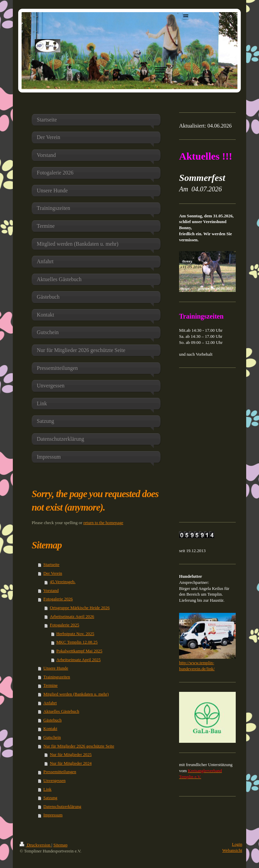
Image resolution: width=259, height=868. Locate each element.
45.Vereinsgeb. (63, 582)
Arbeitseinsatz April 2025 (79, 660)
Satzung (50, 798)
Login (237, 844)
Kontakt (50, 729)
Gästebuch (53, 720)
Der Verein (53, 573)
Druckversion (35, 845)
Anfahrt (50, 703)
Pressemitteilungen (60, 772)
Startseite (52, 565)
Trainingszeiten (57, 677)
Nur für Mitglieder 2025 (71, 755)
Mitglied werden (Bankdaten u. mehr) (76, 694)
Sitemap (60, 845)
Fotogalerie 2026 (58, 599)
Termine (51, 685)
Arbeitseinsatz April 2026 (72, 617)
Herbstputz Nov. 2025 (75, 634)
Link (48, 789)
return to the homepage (103, 523)
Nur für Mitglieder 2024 (71, 763)
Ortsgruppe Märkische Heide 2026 (80, 608)
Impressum (53, 815)
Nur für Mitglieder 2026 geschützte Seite (79, 746)
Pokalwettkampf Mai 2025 (79, 651)
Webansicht (232, 850)
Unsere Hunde (56, 668)
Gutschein (52, 737)
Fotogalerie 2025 (65, 625)
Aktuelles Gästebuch (61, 711)
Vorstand (51, 591)
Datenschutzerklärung (62, 807)
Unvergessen (55, 781)
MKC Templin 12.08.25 (77, 642)
